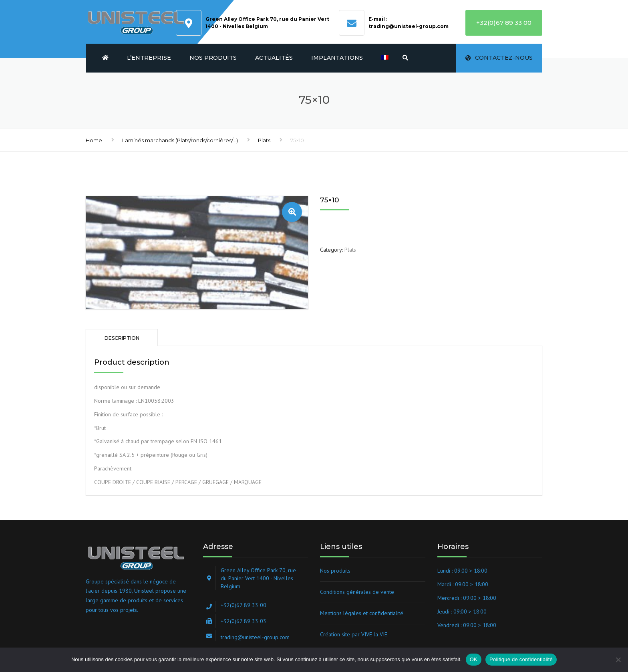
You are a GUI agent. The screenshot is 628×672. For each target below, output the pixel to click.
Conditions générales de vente (357, 592)
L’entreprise (149, 58)
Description (122, 338)
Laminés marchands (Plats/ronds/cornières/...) (180, 140)
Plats (264, 140)
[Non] (618, 660)
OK (474, 659)
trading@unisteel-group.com (409, 26)
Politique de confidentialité (521, 659)
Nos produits (213, 58)
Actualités (274, 58)
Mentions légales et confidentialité (362, 613)
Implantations (337, 58)
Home (94, 140)
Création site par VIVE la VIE (354, 634)
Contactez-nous (499, 58)
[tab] (122, 338)
